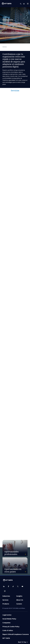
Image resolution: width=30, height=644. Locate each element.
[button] (22, 4)
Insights (19, 596)
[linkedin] (4, 586)
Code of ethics (8, 630)
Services (5, 600)
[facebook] (8, 586)
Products (6, 604)
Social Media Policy (9, 619)
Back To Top (23, 642)
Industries (6, 596)
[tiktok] (13, 586)
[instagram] (5, 591)
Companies (6, 623)
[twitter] (18, 586)
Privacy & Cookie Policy (11, 627)
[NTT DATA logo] (7, 4)
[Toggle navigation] (28, 4)
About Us (20, 600)
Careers (19, 604)
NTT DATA (6, 638)
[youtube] (22, 586)
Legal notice (7, 615)
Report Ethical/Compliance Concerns (16, 634)
